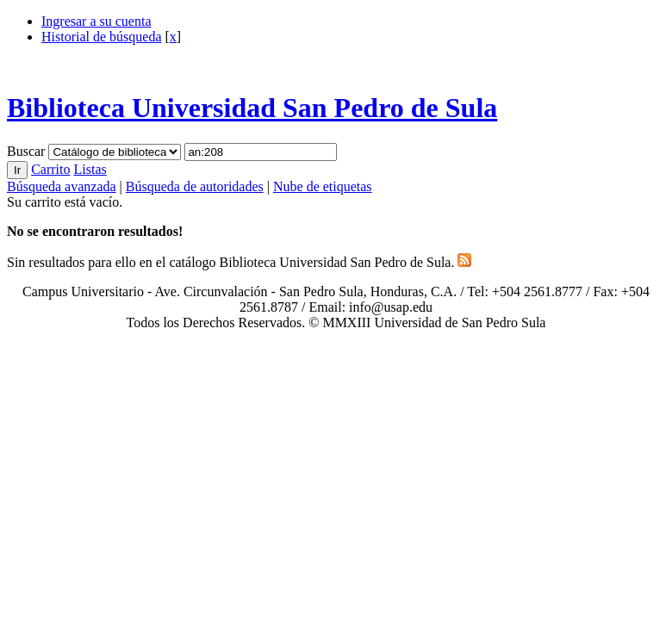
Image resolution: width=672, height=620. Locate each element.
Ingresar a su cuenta (96, 21)
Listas (90, 169)
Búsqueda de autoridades (195, 186)
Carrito (50, 169)
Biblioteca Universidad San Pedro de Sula (252, 108)
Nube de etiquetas (323, 186)
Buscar (28, 151)
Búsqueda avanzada (62, 186)
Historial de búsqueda (102, 37)
